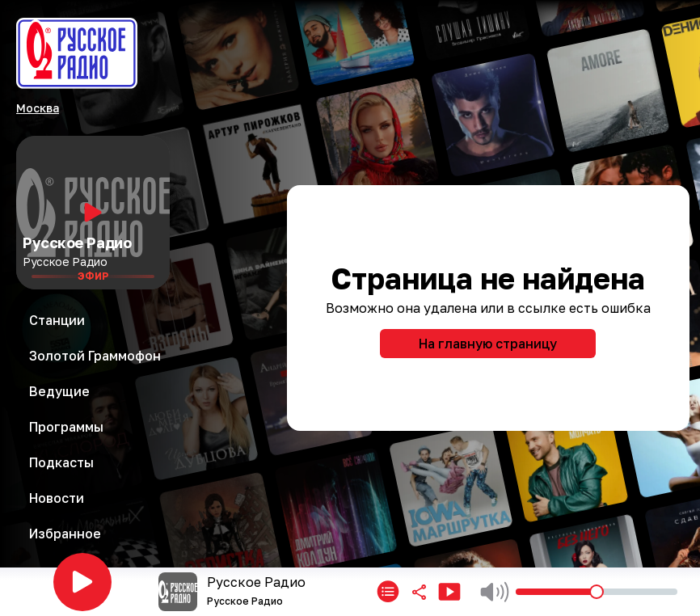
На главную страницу (488, 344)
